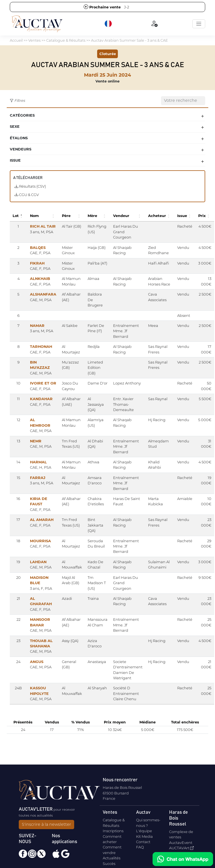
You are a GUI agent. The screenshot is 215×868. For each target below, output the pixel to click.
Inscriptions (113, 831)
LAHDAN (38, 562)
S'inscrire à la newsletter (46, 824)
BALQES (38, 247)
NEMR (36, 441)
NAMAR (37, 325)
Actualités (112, 858)
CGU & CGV (27, 195)
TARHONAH (41, 346)
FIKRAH (37, 263)
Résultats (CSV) (30, 186)
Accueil (16, 40)
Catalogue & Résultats (66, 40)
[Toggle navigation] (199, 24)
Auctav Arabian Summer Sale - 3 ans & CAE (129, 40)
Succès (109, 864)
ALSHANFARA (43, 294)
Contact (143, 842)
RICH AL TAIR (43, 226)
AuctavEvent (181, 843)
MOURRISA (40, 541)
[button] (109, 24)
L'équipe (144, 831)
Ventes (34, 40)
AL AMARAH (42, 520)
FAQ (140, 847)
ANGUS (37, 662)
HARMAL (38, 462)
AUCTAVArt (181, 848)
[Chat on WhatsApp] (183, 859)
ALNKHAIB (40, 279)
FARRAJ (38, 478)
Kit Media (144, 836)
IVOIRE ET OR (43, 383)
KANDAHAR (41, 399)
